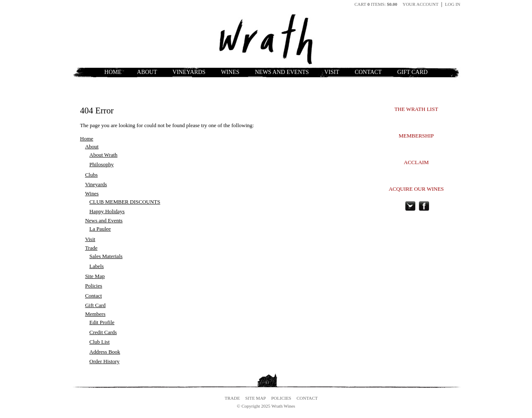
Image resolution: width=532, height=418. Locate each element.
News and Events (282, 72)
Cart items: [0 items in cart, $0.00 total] (377, 4)
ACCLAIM (416, 162)
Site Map (95, 276)
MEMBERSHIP (416, 136)
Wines (230, 72)
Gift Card (413, 72)
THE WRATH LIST (416, 109)
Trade (91, 248)
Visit (332, 72)
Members (95, 314)
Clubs (91, 175)
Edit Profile (102, 322)
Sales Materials (106, 256)
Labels (97, 266)
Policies (94, 286)
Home (113, 72)
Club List (100, 342)
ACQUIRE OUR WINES (416, 189)
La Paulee (100, 229)
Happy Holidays (107, 211)
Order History (105, 361)
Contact (368, 72)
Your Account (420, 4)
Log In (453, 4)
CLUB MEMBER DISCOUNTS (125, 202)
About (147, 72)
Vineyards (189, 72)
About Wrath (103, 155)
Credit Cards (103, 332)
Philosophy (102, 164)
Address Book (105, 352)
